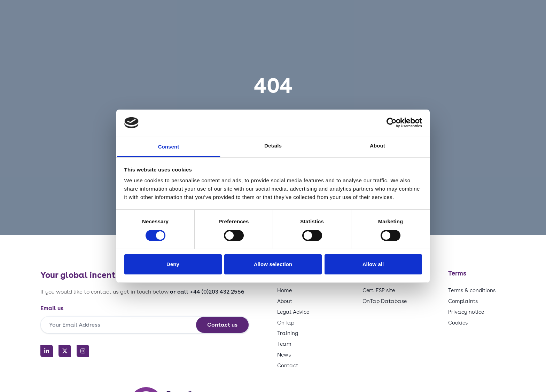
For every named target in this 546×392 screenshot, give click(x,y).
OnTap (286, 323)
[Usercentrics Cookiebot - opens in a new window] (392, 123)
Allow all (373, 264)
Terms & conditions (472, 290)
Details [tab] (273, 146)
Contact (288, 365)
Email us (52, 308)
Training (288, 333)
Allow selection (273, 264)
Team (284, 344)
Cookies (458, 323)
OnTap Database (385, 301)
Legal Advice (293, 312)
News (284, 355)
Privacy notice (466, 312)
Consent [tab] (169, 147)
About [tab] (377, 146)
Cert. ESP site (379, 290)
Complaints (463, 301)
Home (284, 290)
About (285, 301)
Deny (173, 264)
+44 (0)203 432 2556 (217, 292)
